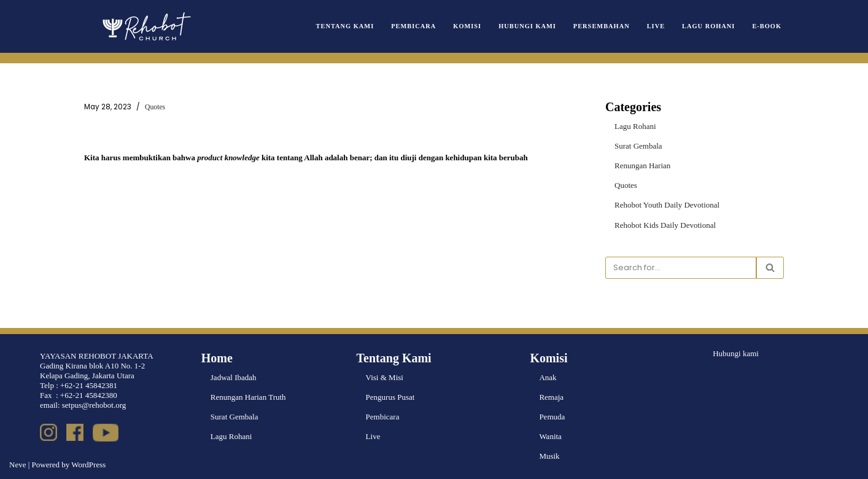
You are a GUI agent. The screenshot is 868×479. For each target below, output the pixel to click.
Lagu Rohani (708, 26)
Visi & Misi (385, 377)
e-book (767, 26)
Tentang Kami (345, 26)
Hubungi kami (736, 353)
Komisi (467, 26)
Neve (17, 465)
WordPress (88, 465)
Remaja (551, 397)
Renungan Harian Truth (248, 397)
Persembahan (602, 26)
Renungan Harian (642, 166)
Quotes (155, 107)
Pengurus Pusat (390, 397)
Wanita (550, 436)
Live (656, 26)
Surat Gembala (638, 146)
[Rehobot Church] (145, 26)
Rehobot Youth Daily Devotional (667, 205)
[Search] (681, 268)
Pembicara (413, 26)
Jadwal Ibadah (234, 377)
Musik (549, 456)
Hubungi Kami (527, 26)
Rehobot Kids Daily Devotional (665, 225)
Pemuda (552, 417)
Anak (548, 377)
